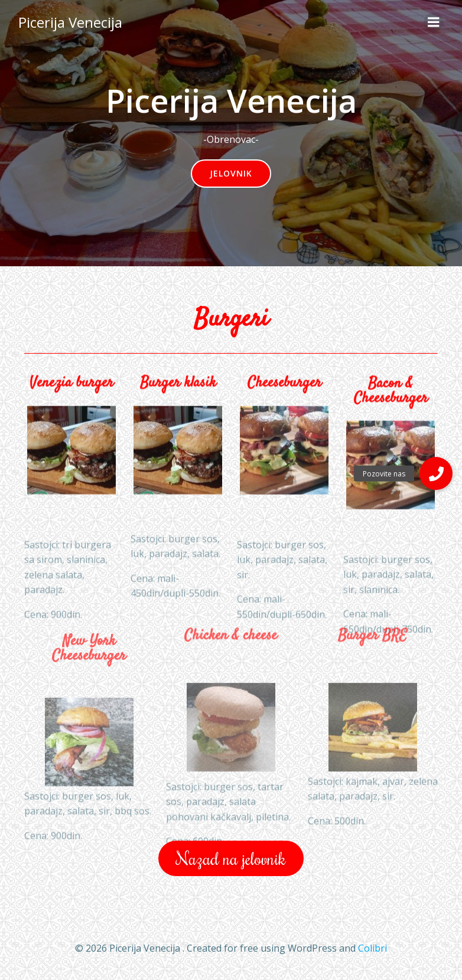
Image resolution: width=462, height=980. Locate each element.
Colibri (372, 948)
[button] (436, 473)
